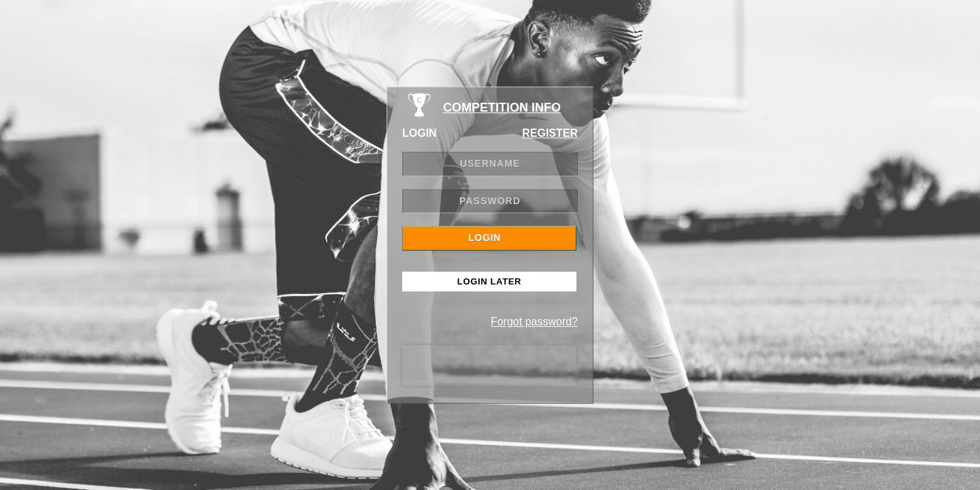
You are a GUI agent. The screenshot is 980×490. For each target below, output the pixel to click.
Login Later (489, 281)
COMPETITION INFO (502, 108)
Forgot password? (534, 322)
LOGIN (485, 238)
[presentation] (489, 365)
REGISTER (550, 133)
